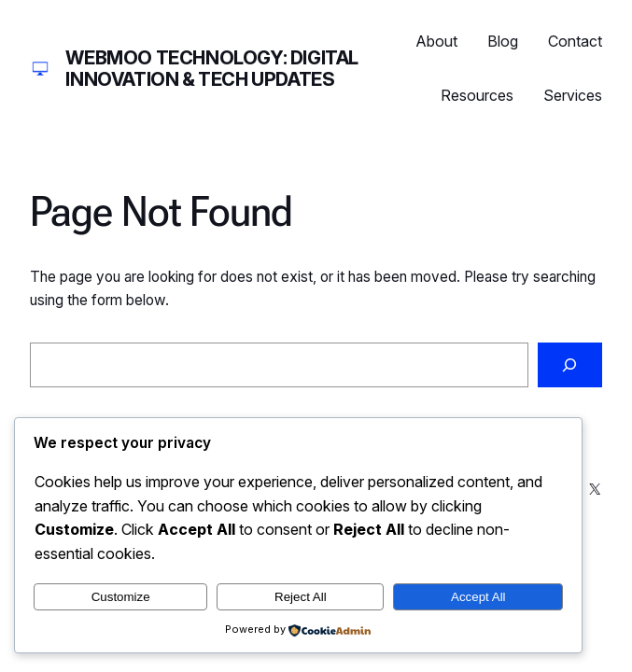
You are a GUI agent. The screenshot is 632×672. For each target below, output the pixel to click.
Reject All (301, 597)
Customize (121, 597)
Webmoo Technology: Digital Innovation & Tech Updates (212, 69)
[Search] (570, 365)
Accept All (478, 597)
